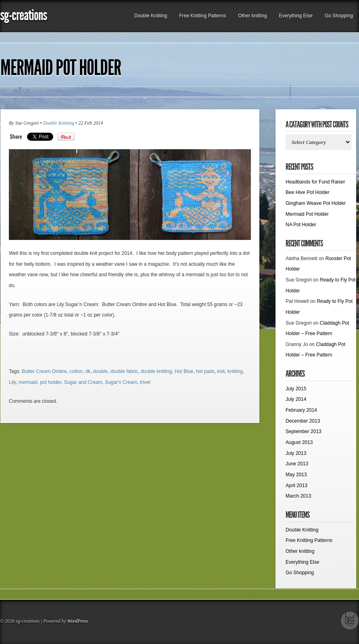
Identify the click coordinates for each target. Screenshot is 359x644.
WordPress (78, 621)
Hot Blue (184, 371)
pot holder (51, 382)
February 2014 (301, 410)
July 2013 (296, 453)
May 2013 (296, 475)
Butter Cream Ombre (44, 371)
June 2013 (297, 464)
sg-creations (23, 15)
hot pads (205, 371)
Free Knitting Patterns (202, 16)
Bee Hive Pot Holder (308, 192)
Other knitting (252, 16)
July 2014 (296, 399)
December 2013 (303, 421)
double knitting (156, 371)
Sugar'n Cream (121, 382)
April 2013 (296, 486)
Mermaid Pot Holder (61, 68)
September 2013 (304, 431)
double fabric (124, 371)
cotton (76, 371)
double (100, 371)
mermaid (28, 382)
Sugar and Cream (83, 382)
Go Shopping (339, 16)
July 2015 (296, 389)
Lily (12, 382)
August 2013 (299, 442)
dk (88, 371)
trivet (145, 382)
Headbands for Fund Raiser (315, 182)
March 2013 (298, 496)
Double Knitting (151, 16)
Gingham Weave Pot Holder (316, 203)
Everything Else (296, 16)
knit (221, 371)
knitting (235, 371)
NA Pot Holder (301, 225)
